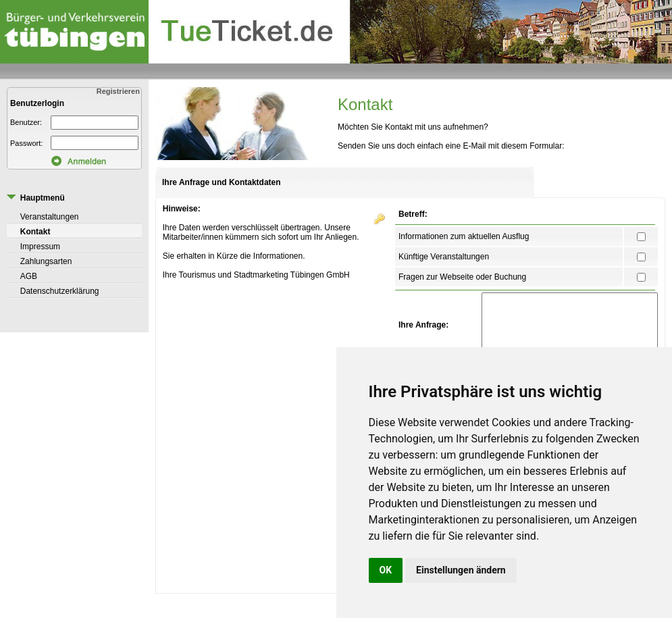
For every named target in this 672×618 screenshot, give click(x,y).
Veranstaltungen (50, 217)
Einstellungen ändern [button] (461, 570)
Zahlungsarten (46, 261)
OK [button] (386, 570)
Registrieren (119, 91)
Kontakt (35, 232)
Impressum (40, 247)
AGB (29, 276)
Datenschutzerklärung (60, 291)
